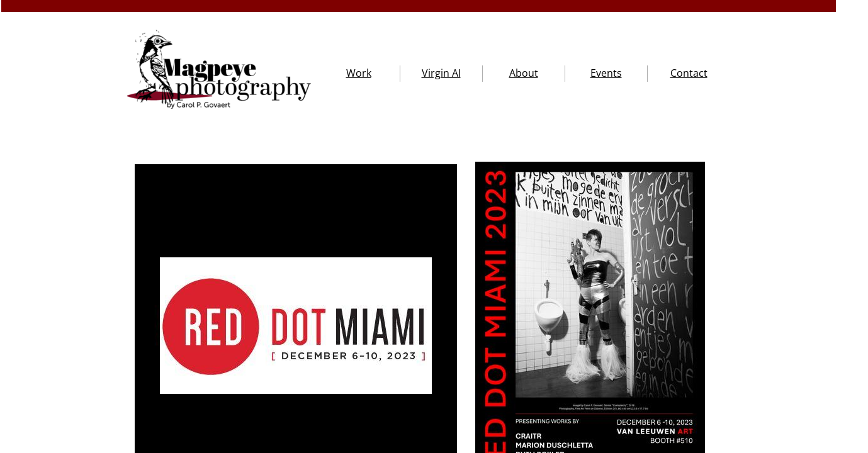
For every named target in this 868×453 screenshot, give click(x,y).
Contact (689, 73)
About (524, 73)
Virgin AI (441, 73)
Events (606, 73)
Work (359, 73)
